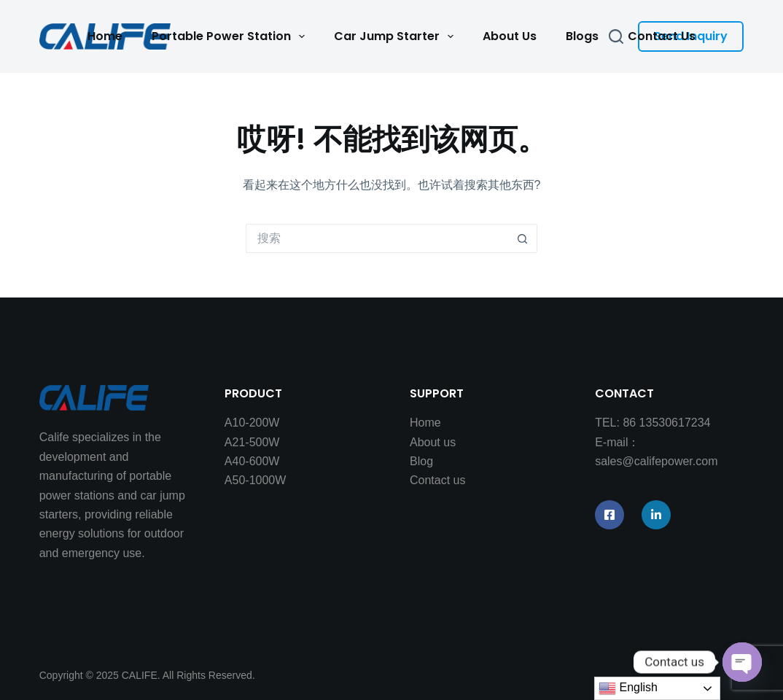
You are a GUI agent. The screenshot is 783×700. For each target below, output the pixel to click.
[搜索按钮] (523, 238)
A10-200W (252, 423)
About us (433, 442)
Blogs (582, 36)
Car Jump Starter (397, 36)
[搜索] (616, 36)
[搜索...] (377, 238)
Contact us (437, 480)
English (628, 688)
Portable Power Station (231, 36)
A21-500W (252, 442)
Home (105, 36)
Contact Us (662, 36)
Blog (421, 461)
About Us (510, 36)
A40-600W (252, 461)
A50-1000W (256, 480)
